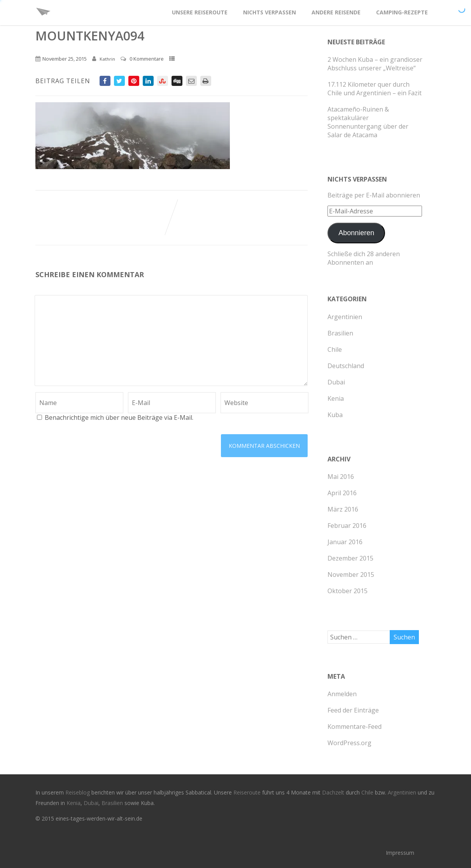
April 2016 (342, 493)
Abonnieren (356, 233)
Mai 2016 (341, 477)
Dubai (336, 382)
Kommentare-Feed (355, 727)
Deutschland (346, 366)
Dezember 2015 (350, 558)
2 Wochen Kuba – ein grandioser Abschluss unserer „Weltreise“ (375, 64)
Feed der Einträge (353, 710)
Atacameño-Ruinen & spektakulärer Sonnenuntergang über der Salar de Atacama (368, 122)
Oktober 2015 (348, 591)
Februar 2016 (347, 526)
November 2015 (351, 575)
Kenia (336, 398)
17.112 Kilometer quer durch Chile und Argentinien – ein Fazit (375, 89)
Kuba (335, 415)
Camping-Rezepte (402, 12)
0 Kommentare (147, 59)
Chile (335, 349)
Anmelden (342, 694)
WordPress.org (349, 743)
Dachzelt (334, 792)
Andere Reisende (336, 12)
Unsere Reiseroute (200, 12)
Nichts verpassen (270, 12)
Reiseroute (248, 792)
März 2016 (343, 509)
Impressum (400, 853)
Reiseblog (78, 792)
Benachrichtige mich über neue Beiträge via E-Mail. (119, 417)
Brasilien (340, 333)
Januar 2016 (345, 542)
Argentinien (345, 317)
